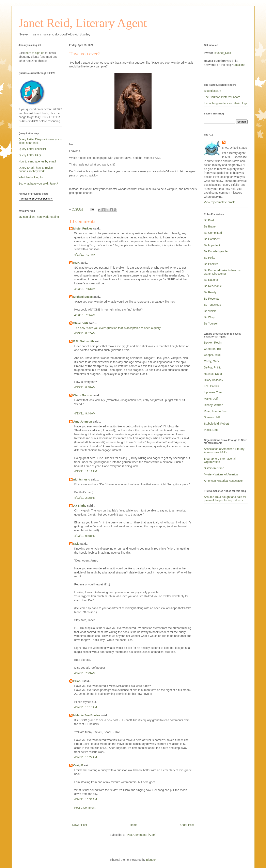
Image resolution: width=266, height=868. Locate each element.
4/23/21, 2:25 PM (85, 498)
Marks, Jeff (211, 399)
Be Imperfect (212, 245)
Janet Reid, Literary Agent (83, 23)
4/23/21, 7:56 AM (85, 315)
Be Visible (210, 311)
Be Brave (210, 226)
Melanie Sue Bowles (87, 715)
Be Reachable (213, 286)
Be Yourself (211, 323)
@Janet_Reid (222, 53)
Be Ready (210, 292)
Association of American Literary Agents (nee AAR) (224, 451)
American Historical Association (224, 481)
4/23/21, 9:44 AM (85, 413)
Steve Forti (81, 323)
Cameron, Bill (213, 349)
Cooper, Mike (212, 355)
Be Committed (213, 233)
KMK (77, 263)
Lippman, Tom (213, 392)
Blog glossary (213, 91)
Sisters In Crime (214, 468)
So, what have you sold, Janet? (38, 184)
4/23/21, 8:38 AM (85, 387)
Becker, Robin (213, 343)
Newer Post (80, 825)
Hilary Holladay (214, 380)
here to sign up (35, 53)
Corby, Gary (212, 361)
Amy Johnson (83, 422)
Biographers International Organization (220, 460)
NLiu (76, 544)
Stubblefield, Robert (216, 424)
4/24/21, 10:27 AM (86, 757)
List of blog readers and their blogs (226, 103)
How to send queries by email (37, 161)
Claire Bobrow (83, 395)
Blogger (151, 860)
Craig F (78, 765)
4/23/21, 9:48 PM (85, 536)
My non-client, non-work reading (39, 217)
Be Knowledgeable (216, 251)
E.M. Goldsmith (84, 341)
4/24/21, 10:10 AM (86, 707)
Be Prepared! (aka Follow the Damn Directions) (222, 272)
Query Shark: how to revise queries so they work (36, 169)
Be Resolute (212, 299)
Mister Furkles (83, 228)
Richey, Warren (214, 405)
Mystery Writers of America (221, 474)
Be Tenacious (213, 305)
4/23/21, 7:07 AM (85, 255)
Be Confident (212, 239)
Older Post (187, 825)
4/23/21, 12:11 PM (86, 471)
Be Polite (210, 258)
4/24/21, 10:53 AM (86, 799)
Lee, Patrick (212, 386)
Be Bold (209, 220)
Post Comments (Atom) (142, 835)
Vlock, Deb (211, 430)
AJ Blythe (80, 506)
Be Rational (211, 280)
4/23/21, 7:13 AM (85, 289)
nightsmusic (82, 479)
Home (134, 825)
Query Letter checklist (32, 149)
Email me (239, 65)
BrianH (78, 681)
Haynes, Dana (213, 374)
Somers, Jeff (212, 417)
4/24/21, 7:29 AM (85, 673)
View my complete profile (220, 202)
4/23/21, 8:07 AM (85, 333)
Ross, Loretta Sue (215, 411)
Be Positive (211, 264)
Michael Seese (83, 297)
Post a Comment (85, 808)
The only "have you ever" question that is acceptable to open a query (118, 328)
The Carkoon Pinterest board (222, 97)
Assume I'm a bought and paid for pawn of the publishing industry (225, 499)
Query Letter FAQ (30, 155)
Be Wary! (210, 317)
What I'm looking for (31, 177)
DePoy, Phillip (213, 367)
